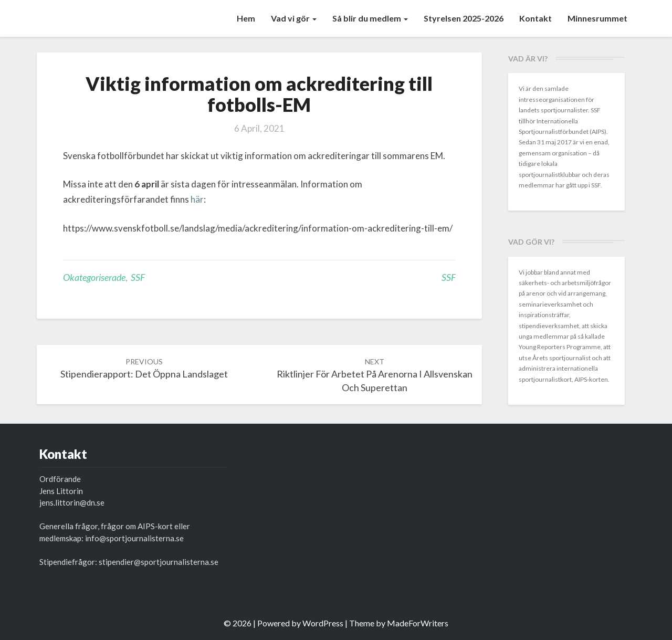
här (197, 199)
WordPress (323, 623)
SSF (138, 277)
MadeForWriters (418, 623)
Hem (246, 18)
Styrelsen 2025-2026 (464, 18)
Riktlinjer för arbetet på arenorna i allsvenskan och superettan (375, 375)
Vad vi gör (294, 18)
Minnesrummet (597, 18)
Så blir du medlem (370, 18)
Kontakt (535, 18)
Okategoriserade (94, 277)
